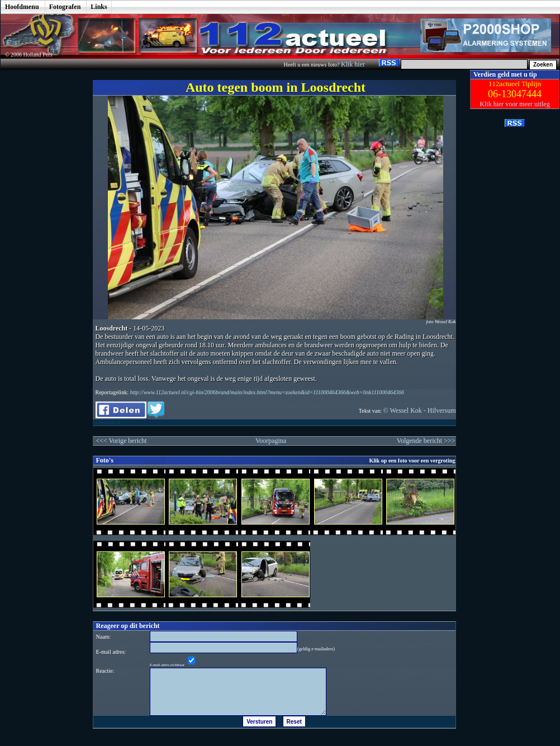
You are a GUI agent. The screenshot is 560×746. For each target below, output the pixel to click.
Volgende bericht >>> (426, 441)
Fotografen (65, 7)
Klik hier (354, 64)
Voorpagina (271, 441)
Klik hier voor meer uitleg (514, 104)
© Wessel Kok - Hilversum (420, 410)
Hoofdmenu (22, 7)
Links (99, 7)
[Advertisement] (39, 238)
